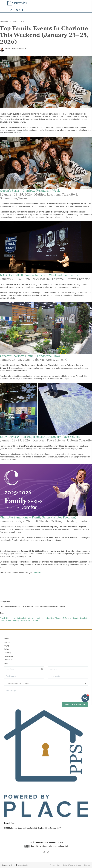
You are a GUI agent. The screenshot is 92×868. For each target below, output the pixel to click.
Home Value (9, 656)
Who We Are (9, 660)
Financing (8, 653)
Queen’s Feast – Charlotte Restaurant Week (30, 191)
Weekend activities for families (41, 618)
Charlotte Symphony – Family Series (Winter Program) (38, 517)
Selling (7, 649)
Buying (7, 646)
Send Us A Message (75, 705)
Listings (7, 642)
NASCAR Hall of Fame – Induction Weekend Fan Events (39, 275)
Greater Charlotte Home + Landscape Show (30, 356)
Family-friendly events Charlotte (13, 618)
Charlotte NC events (63, 618)
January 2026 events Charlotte (25, 620)
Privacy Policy (55, 865)
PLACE (60, 842)
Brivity (13, 865)
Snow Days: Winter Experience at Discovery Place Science (40, 437)
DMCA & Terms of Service (72, 865)
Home (6, 639)
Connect (7, 663)
